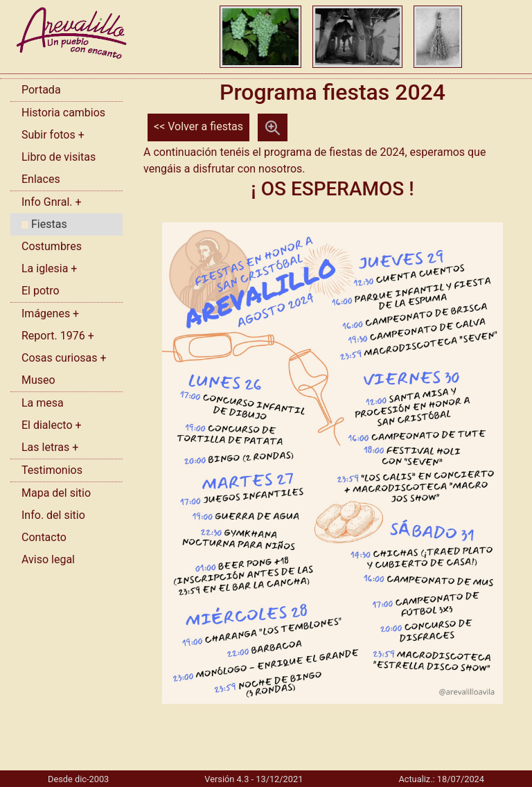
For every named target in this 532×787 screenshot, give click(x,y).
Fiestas (44, 224)
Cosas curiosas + (64, 358)
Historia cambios (63, 113)
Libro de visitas (59, 157)
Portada (41, 90)
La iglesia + (49, 268)
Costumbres (52, 246)
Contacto (44, 537)
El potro (41, 291)
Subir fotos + (53, 135)
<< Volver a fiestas (198, 126)
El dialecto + (52, 425)
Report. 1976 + (58, 336)
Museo (38, 380)
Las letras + (50, 447)
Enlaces (41, 179)
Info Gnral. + (52, 202)
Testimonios (52, 470)
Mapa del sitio (56, 493)
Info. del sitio (53, 515)
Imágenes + (50, 313)
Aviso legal (48, 559)
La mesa (43, 403)
